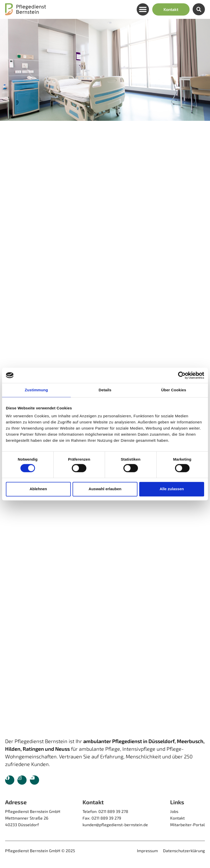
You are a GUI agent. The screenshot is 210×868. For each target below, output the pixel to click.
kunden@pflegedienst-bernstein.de (115, 825)
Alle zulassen (172, 489)
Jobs (174, 811)
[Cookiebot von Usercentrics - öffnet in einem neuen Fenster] (182, 375)
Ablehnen (38, 489)
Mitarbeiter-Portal (188, 825)
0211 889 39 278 (113, 811)
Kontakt (177, 818)
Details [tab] (105, 390)
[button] (143, 9)
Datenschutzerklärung (184, 851)
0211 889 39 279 (106, 818)
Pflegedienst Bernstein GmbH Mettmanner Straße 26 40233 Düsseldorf (33, 818)
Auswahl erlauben (105, 489)
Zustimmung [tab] (36, 390)
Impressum (147, 851)
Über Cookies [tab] (174, 390)
